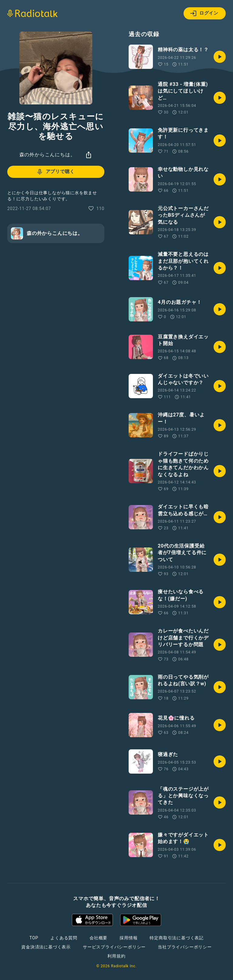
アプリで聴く (55, 172)
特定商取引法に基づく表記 (177, 938)
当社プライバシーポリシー (185, 947)
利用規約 (116, 956)
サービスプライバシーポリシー (114, 947)
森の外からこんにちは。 (47, 155)
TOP (34, 938)
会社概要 (98, 938)
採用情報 (128, 938)
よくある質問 (64, 938)
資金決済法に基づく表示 (46, 947)
